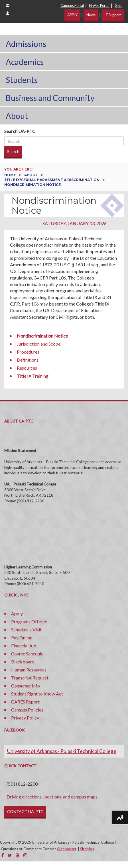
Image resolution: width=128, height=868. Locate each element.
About (17, 116)
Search (13, 151)
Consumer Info (26, 686)
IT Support (113, 15)
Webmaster (66, 849)
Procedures (28, 352)
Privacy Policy (25, 718)
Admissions (26, 44)
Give (118, 5)
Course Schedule (27, 654)
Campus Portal (72, 5)
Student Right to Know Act (37, 694)
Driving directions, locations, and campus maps (52, 797)
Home (11, 175)
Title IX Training (33, 376)
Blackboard (23, 662)
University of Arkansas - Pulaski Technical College (62, 751)
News (91, 15)
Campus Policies (27, 710)
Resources (27, 368)
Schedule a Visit (26, 630)
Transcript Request (30, 678)
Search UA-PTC (20, 131)
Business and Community (50, 98)
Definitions (28, 360)
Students (22, 80)
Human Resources (29, 670)
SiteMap (87, 849)
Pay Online (22, 638)
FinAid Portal (99, 5)
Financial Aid (24, 646)
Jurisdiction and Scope (39, 344)
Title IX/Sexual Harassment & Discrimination (52, 180)
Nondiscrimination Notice (42, 336)
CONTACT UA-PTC (25, 811)
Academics (25, 62)
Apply (17, 614)
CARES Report (25, 702)
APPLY (72, 15)
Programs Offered (29, 622)
